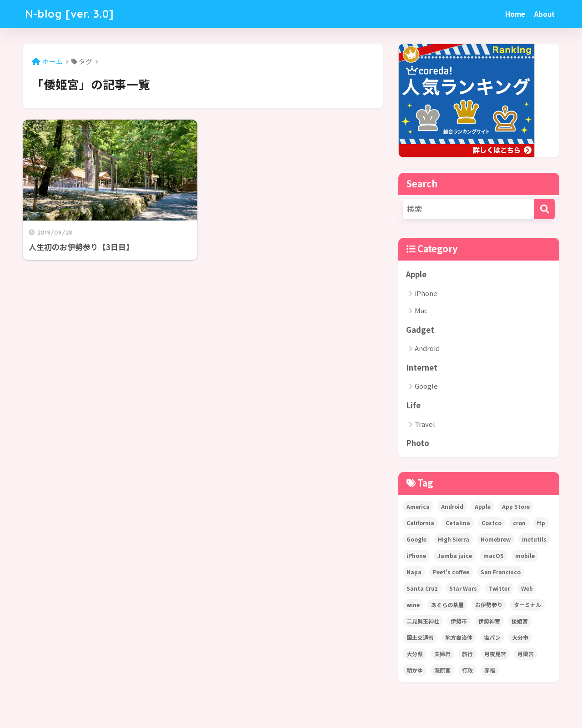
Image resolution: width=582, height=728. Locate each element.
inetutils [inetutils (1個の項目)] (534, 539)
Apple (416, 274)
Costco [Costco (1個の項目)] (492, 523)
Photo (418, 443)
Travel (425, 424)
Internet (422, 367)
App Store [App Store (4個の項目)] (516, 506)
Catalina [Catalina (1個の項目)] (458, 523)
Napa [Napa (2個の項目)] (414, 572)
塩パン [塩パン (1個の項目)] (492, 637)
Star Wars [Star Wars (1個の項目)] (463, 588)
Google (426, 386)
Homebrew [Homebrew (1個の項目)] (496, 539)
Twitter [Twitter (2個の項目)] (499, 588)
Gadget (420, 330)
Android (427, 348)
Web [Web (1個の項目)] (527, 588)
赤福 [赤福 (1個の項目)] (490, 670)
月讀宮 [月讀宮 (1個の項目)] (526, 654)
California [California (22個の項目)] (420, 523)
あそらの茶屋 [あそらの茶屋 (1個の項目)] (447, 605)
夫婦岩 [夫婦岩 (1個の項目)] (442, 654)
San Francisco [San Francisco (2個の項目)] (501, 572)
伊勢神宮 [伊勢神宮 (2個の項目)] (489, 621)
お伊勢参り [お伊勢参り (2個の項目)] (489, 605)
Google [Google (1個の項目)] (416, 539)
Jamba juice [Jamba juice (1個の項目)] (455, 555)
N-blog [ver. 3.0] (70, 14)
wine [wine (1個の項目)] (413, 605)
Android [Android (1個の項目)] (452, 506)
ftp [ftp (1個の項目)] (541, 523)
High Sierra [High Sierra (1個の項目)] (454, 539)
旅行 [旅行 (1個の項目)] (467, 654)
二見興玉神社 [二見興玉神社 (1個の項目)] (423, 621)
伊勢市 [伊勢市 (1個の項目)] (459, 621)
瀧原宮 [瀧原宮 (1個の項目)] (442, 670)
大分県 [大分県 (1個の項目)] (415, 654)
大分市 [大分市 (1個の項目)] (520, 637)
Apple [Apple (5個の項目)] (483, 506)
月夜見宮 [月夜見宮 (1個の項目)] (495, 654)
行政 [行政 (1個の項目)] (467, 670)
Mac (421, 310)
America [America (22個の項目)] (418, 506)
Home (515, 14)
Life (413, 405)
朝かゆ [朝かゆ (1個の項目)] (415, 670)
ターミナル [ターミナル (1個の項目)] (527, 605)
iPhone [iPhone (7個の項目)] (416, 555)
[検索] (544, 209)
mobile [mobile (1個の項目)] (525, 555)
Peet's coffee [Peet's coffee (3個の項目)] (451, 572)
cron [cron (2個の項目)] (519, 523)
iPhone (426, 293)
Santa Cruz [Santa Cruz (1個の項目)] (422, 588)
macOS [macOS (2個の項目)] (494, 555)
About (544, 14)
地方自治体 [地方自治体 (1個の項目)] (459, 637)
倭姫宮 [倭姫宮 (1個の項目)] (520, 621)
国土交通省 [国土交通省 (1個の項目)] (420, 637)
